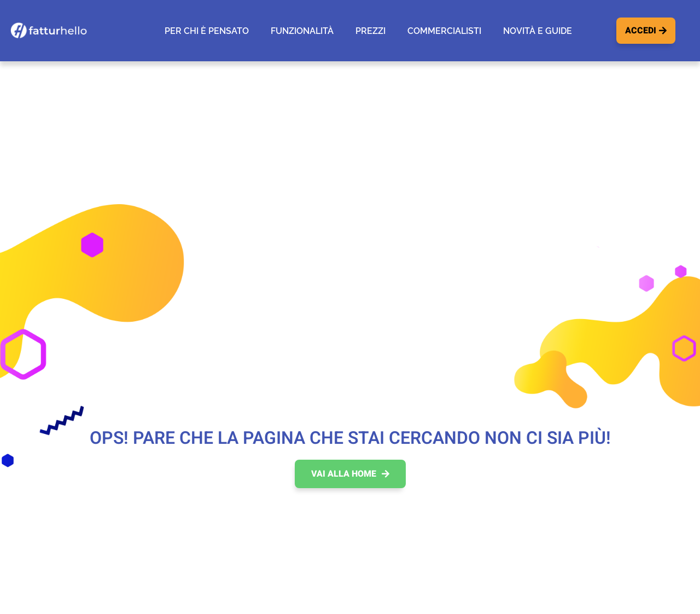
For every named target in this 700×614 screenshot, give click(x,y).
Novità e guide (538, 31)
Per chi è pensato (207, 31)
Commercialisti (444, 31)
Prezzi (371, 31)
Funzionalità (302, 31)
